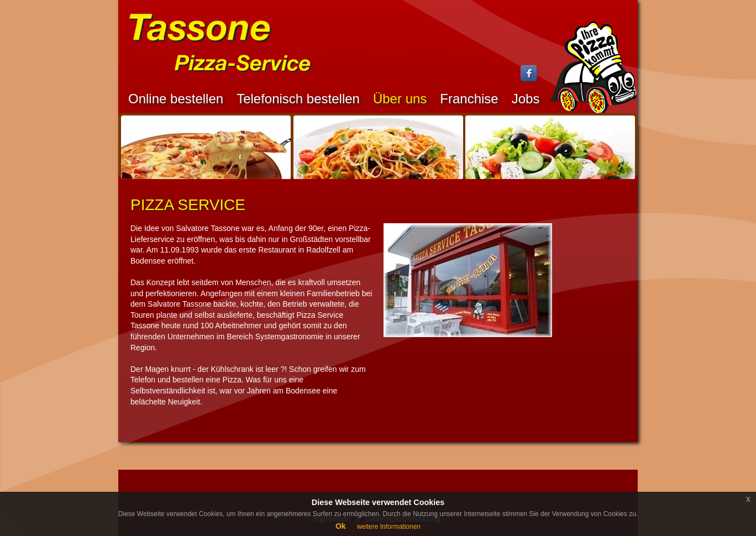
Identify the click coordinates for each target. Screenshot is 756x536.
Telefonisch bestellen (298, 99)
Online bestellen (176, 99)
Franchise (469, 99)
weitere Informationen (389, 527)
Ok (341, 526)
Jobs (526, 99)
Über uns (400, 99)
